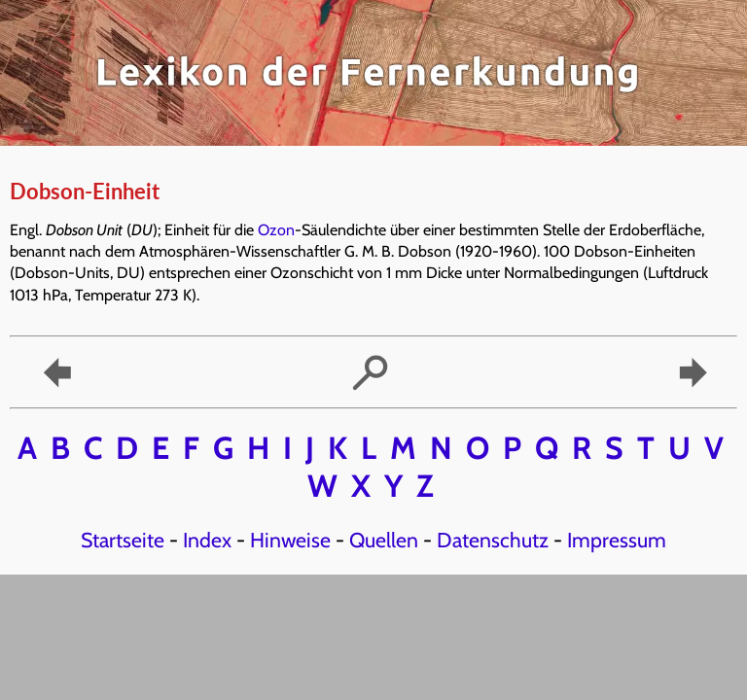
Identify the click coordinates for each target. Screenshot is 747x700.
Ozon (276, 230)
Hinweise (290, 540)
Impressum (617, 540)
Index (207, 540)
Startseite (123, 540)
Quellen (384, 540)
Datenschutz (493, 540)
